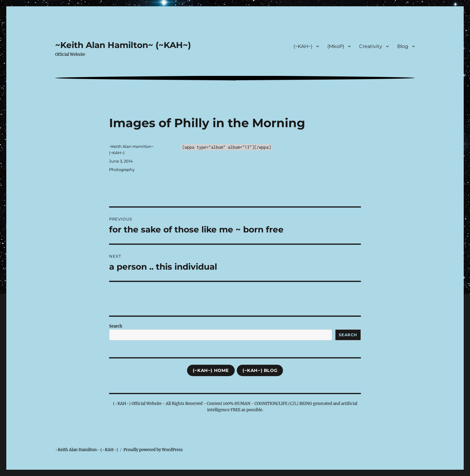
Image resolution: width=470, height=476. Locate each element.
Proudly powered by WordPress (153, 450)
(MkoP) (336, 46)
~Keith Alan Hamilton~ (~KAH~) (123, 45)
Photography (122, 169)
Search (116, 326)
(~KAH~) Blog (260, 370)
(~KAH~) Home (211, 370)
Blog (403, 46)
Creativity (371, 46)
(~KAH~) (303, 46)
